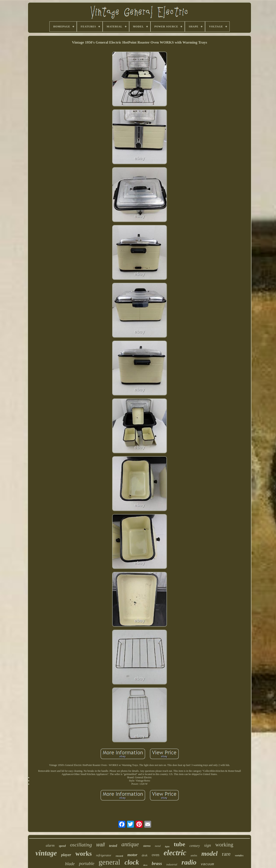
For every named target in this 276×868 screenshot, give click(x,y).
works (84, 854)
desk (145, 855)
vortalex (239, 855)
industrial (172, 864)
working (224, 845)
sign (208, 845)
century (195, 846)
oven (156, 855)
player (66, 855)
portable (87, 863)
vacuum (207, 864)
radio (189, 862)
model (209, 853)
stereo (147, 846)
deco (145, 865)
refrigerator (104, 855)
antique (130, 844)
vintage (46, 853)
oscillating (81, 845)
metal (158, 846)
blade (70, 864)
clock (132, 862)
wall (100, 845)
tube (180, 844)
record (119, 856)
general (109, 862)
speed (62, 846)
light (167, 846)
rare (226, 854)
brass (157, 863)
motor (132, 855)
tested (113, 846)
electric (175, 853)
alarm (50, 845)
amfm (194, 855)
